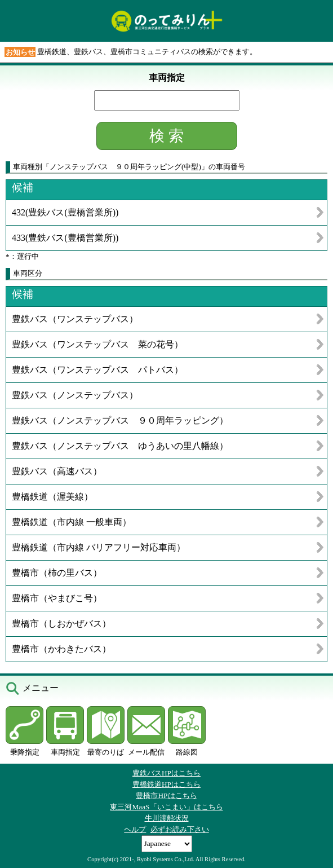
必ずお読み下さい (180, 829)
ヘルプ (135, 829)
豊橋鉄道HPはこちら (166, 784)
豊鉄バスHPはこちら (166, 773)
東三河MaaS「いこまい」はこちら (166, 807)
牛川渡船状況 (167, 818)
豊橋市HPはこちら (166, 796)
